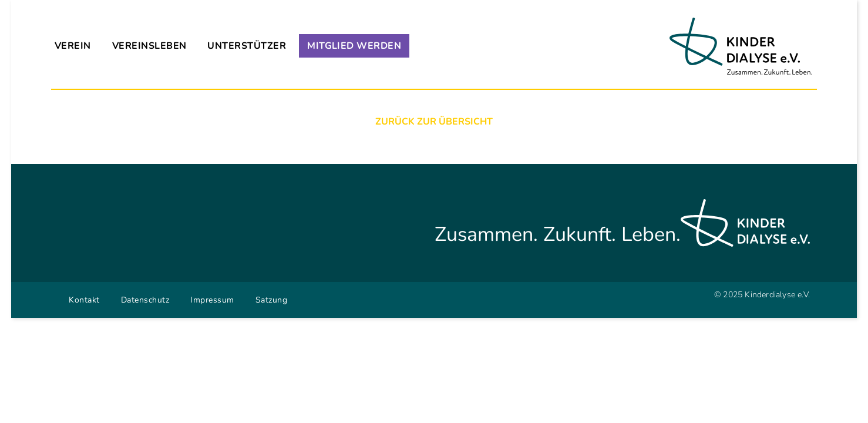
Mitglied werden (354, 46)
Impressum (212, 300)
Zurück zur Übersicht (434, 122)
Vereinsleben (149, 46)
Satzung (272, 300)
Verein (73, 46)
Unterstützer (247, 46)
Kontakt (84, 300)
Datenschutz (145, 300)
